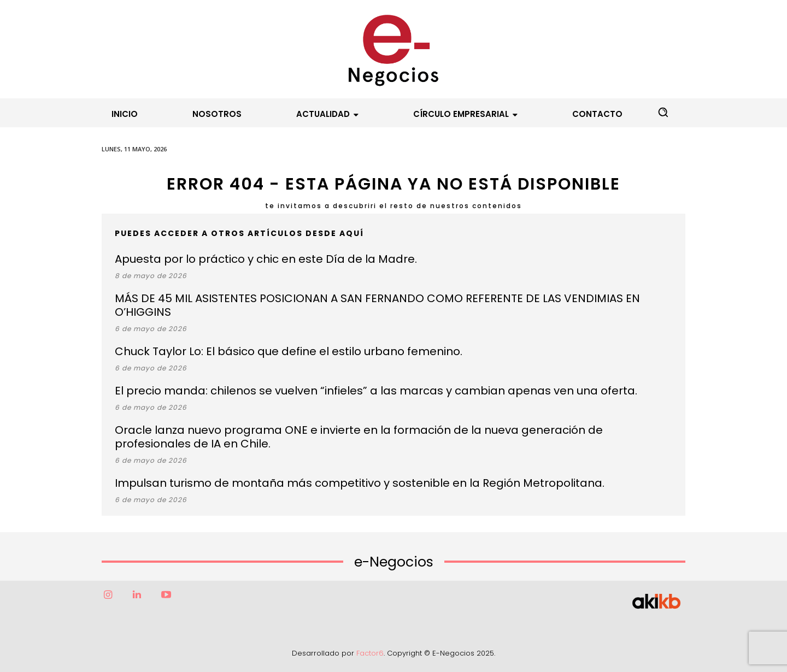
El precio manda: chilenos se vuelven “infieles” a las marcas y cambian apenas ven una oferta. (376, 391)
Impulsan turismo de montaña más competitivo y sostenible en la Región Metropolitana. (360, 483)
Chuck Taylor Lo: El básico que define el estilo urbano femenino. (289, 351)
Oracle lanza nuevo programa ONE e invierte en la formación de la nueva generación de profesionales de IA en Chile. (359, 437)
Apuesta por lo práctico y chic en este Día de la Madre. (266, 259)
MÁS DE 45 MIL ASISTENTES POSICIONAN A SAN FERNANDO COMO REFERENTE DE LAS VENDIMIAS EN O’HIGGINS (377, 305)
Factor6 (370, 653)
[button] (663, 112)
